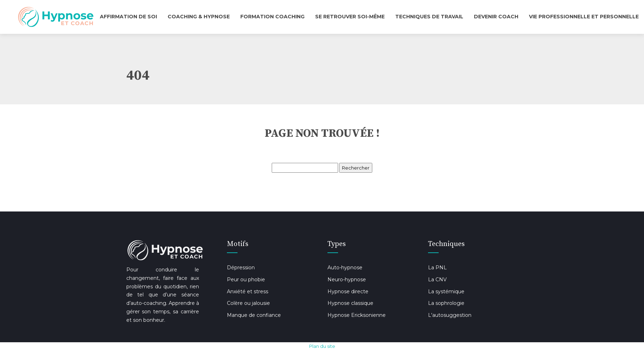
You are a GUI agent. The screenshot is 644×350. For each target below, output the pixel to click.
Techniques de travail (429, 17)
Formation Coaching (272, 17)
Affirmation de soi (128, 17)
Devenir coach (496, 17)
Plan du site (322, 346)
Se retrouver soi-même (350, 17)
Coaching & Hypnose (199, 17)
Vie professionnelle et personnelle (584, 17)
